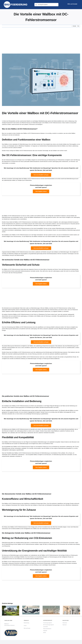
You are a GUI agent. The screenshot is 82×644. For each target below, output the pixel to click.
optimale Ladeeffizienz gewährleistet (59, 354)
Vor (78, 26)
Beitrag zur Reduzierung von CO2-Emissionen (27, 538)
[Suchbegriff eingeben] (46, 5)
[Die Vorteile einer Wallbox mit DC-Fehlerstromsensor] (41, 80)
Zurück (74, 26)
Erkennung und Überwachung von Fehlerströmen (53, 160)
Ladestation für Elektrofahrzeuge (20, 144)
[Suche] (36, 5)
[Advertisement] (41, 40)
